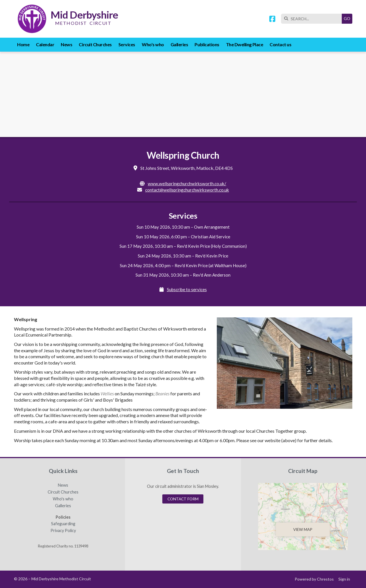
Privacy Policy (63, 531)
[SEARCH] (313, 19)
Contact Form (183, 499)
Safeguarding (63, 524)
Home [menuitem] (23, 44)
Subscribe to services (187, 289)
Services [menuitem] (127, 44)
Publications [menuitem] (207, 44)
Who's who (63, 499)
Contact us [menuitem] (280, 44)
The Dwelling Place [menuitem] (244, 44)
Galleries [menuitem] (179, 44)
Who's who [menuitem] (153, 44)
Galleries (63, 506)
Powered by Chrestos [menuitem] (314, 579)
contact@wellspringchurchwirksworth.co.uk (187, 190)
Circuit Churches (63, 492)
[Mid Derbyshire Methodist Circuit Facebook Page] (272, 20)
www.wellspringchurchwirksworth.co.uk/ (187, 184)
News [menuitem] (66, 44)
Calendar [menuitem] (45, 44)
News (63, 485)
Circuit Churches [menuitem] (95, 44)
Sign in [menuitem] (344, 579)
